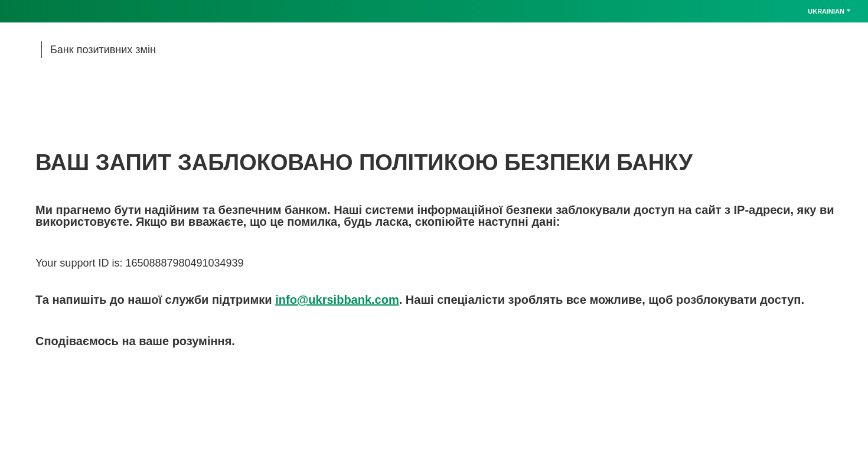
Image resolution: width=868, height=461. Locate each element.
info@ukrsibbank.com (337, 300)
